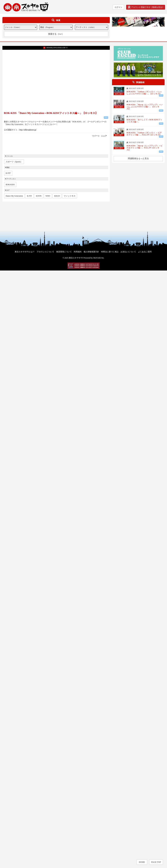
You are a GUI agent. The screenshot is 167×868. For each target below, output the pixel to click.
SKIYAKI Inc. (99, 258)
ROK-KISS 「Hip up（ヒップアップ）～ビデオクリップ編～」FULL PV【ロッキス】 (144, 148)
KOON (39, 196)
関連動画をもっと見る (138, 158)
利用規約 (78, 252)
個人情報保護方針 (91, 252)
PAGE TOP (156, 862)
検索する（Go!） (56, 34)
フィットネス (70, 196)
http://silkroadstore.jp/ (28, 130)
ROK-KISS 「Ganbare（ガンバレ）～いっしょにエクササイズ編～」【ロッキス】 (144, 93)
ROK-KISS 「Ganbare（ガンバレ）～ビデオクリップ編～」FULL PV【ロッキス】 (144, 134)
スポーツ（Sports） (14, 162)
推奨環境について (64, 252)
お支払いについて (128, 252)
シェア (104, 136)
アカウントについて (45, 252)
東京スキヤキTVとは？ (25, 252)
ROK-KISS (10, 185)
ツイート (96, 136)
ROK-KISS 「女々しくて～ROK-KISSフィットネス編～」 (144, 121)
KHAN (57, 196)
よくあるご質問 (145, 252)
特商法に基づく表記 (110, 252)
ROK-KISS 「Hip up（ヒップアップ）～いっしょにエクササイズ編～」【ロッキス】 (144, 107)
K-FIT (8, 173)
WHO (48, 196)
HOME (142, 862)
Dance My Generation (14, 196)
